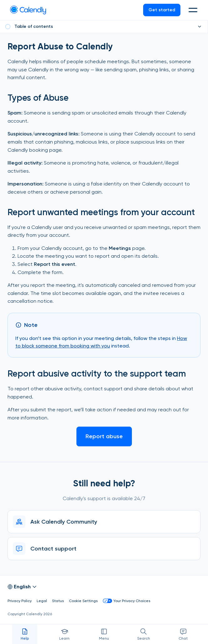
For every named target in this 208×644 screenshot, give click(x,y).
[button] (194, 10)
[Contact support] (104, 549)
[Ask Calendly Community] (104, 522)
